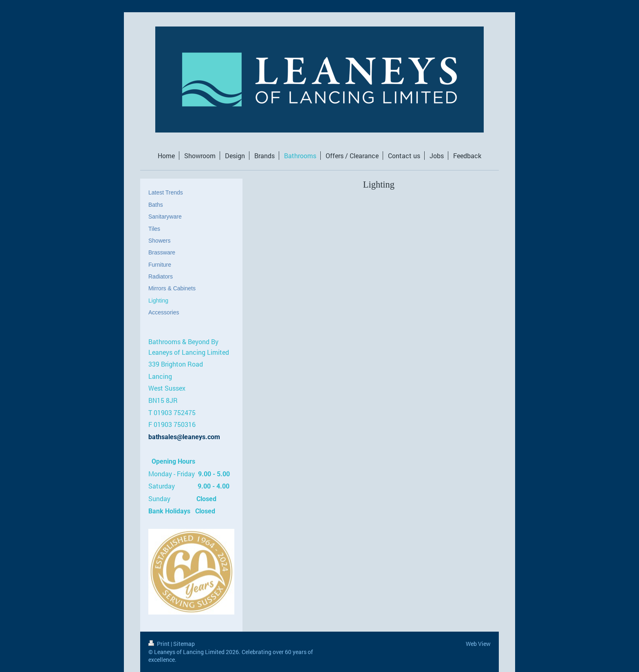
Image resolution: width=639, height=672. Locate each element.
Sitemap (184, 644)
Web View (478, 644)
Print (160, 644)
